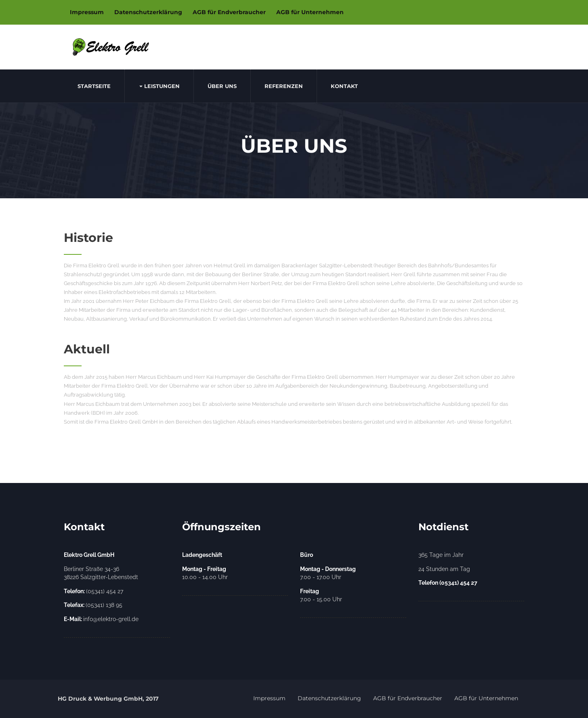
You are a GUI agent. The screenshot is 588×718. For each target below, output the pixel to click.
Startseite (94, 86)
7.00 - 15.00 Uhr (321, 595)
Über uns (222, 86)
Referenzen (284, 86)
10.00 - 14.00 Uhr (205, 573)
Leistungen (160, 86)
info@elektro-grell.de (101, 619)
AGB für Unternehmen (310, 12)
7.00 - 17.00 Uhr (328, 573)
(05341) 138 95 (93, 605)
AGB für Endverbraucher (229, 12)
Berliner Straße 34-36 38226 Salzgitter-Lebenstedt (101, 573)
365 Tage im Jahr (441, 555)
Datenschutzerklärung (148, 12)
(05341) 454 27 (93, 591)
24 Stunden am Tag (444, 569)
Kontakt (344, 86)
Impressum (87, 12)
